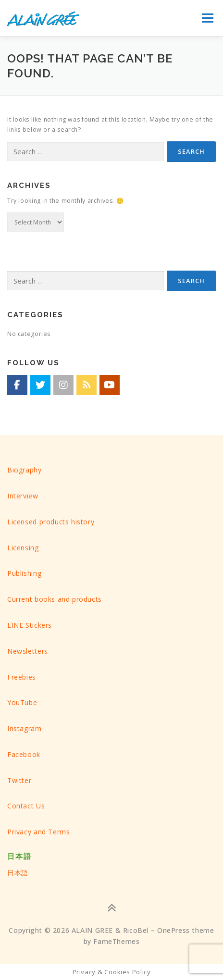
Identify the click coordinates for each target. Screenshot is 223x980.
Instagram (25, 728)
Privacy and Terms (38, 832)
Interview (23, 496)
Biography (25, 470)
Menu (207, 18)
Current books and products (55, 599)
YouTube (22, 702)
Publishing (24, 573)
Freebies (22, 677)
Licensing (23, 548)
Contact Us (26, 806)
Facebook (24, 754)
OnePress (173, 930)
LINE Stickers (30, 625)
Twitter (19, 780)
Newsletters (28, 651)
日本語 (18, 873)
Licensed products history (51, 522)
